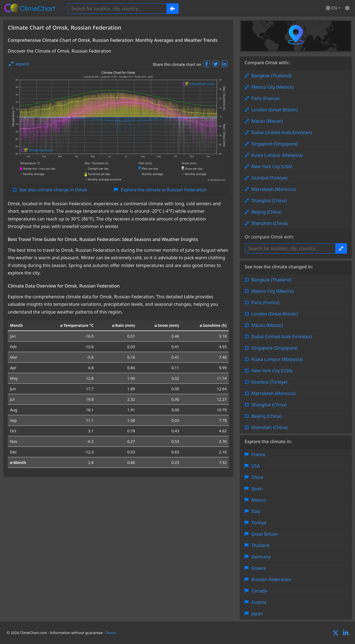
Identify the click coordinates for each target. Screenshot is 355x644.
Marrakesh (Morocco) (273, 189)
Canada (259, 591)
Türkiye (259, 523)
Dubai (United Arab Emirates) (282, 132)
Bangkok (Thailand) (271, 76)
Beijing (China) (266, 212)
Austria (259, 602)
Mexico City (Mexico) (272, 87)
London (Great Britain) (274, 110)
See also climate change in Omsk (53, 190)
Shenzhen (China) (269, 223)
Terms (111, 633)
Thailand (260, 545)
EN (332, 8)
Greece (259, 568)
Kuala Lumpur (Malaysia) (277, 155)
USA (256, 466)
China (257, 477)
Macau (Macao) (267, 121)
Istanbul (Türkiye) (269, 178)
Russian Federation (271, 579)
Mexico (259, 500)
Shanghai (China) (269, 201)
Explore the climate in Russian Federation (164, 190)
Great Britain (265, 534)
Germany (261, 557)
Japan (257, 614)
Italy (256, 511)
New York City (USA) (272, 166)
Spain (257, 489)
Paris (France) (265, 98)
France (258, 455)
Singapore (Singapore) (274, 144)
